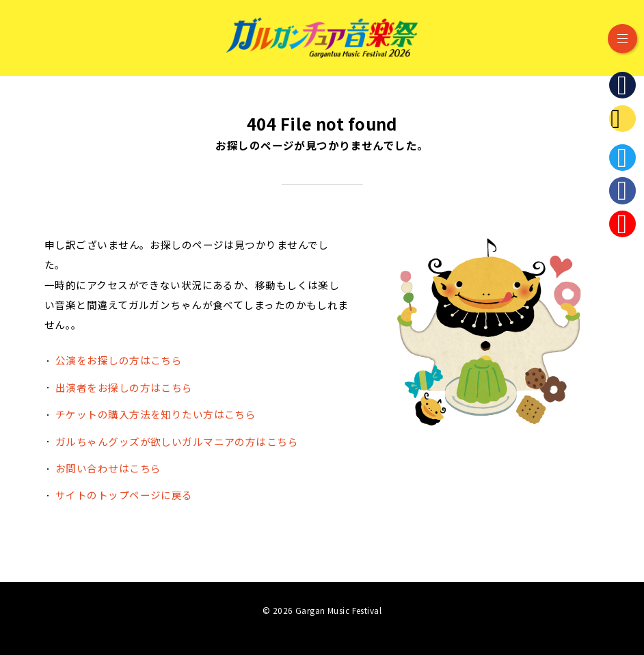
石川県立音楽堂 (622, 85)
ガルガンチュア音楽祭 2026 (322, 38)
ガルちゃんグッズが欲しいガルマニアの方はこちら (177, 441)
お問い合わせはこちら (108, 468)
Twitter (622, 158)
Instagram (622, 224)
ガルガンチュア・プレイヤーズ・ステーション (622, 119)
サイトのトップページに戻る (124, 495)
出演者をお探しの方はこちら (124, 387)
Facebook (622, 190)
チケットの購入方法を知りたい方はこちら (156, 414)
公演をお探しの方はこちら (119, 360)
